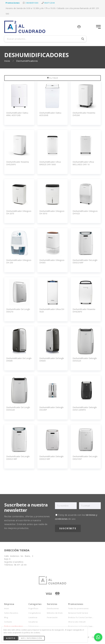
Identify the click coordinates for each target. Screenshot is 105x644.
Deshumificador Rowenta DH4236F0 (84, 310)
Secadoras (33, 622)
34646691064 (32, 3)
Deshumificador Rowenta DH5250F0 (18, 163)
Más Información (32, 638)
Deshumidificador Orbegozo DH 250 (19, 261)
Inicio (7, 61)
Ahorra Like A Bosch (77, 622)
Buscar (83, 39)
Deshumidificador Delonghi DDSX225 (85, 359)
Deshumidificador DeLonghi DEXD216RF (85, 261)
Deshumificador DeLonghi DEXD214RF (18, 458)
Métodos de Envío (55, 613)
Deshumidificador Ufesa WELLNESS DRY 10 (83, 163)
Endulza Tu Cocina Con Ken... (81, 617)
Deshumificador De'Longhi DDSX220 (18, 409)
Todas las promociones (78, 608)
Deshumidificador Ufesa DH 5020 (52, 310)
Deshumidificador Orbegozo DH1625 (85, 212)
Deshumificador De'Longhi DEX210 (18, 310)
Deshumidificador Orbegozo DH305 (52, 261)
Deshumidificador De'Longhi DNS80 (19, 359)
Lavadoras (33, 617)
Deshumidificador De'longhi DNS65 (52, 359)
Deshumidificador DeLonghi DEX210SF (85, 458)
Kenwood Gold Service (78, 613)
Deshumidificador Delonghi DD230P (51, 409)
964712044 (49, 3)
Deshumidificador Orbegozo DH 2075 (19, 212)
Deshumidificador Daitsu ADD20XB (50, 114)
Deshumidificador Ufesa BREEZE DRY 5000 (50, 163)
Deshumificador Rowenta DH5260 (84, 114)
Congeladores (35, 613)
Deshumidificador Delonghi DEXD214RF (51, 458)
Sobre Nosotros (11, 613)
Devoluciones (53, 608)
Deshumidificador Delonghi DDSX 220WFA (85, 409)
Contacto (8, 622)
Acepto (11, 638)
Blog (6, 617)
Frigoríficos (33, 608)
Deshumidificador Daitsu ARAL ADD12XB (17, 114)
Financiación (52, 617)
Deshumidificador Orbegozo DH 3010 (52, 212)
